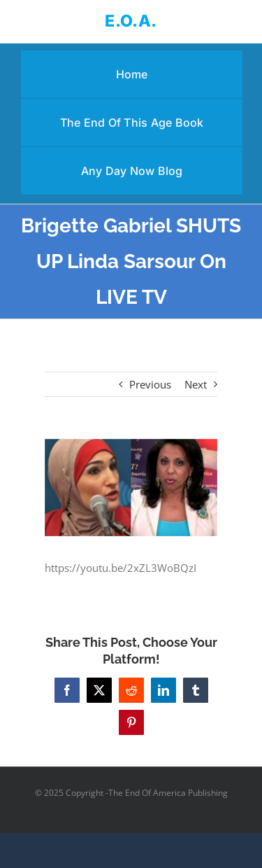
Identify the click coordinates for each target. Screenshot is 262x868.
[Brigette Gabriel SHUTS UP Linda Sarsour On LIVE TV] (131, 488)
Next (196, 384)
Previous (150, 384)
